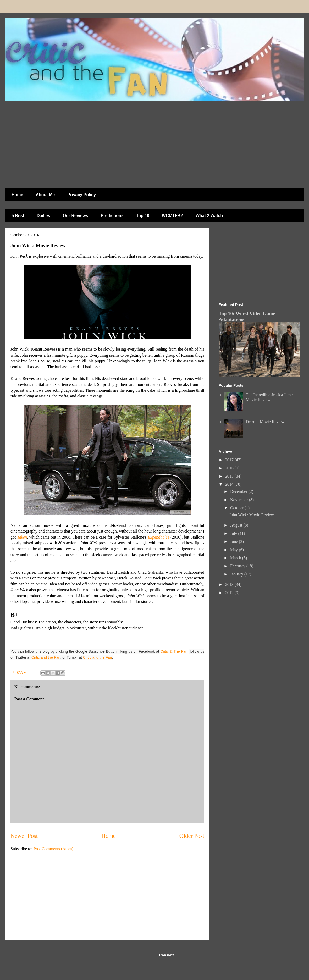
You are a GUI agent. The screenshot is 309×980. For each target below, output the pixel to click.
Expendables (158, 537)
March (236, 558)
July (234, 533)
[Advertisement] (101, 142)
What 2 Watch (209, 216)
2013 (230, 585)
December (239, 492)
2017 (230, 460)
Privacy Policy (82, 195)
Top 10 (143, 216)
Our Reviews (76, 216)
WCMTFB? (172, 216)
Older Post (192, 836)
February (238, 566)
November (240, 500)
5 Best (18, 216)
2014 (230, 484)
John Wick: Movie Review (252, 515)
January (237, 574)
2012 (230, 593)
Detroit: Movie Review (265, 422)
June (234, 542)
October (238, 508)
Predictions (112, 216)
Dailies (43, 216)
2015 (230, 476)
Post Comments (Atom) (53, 849)
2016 (230, 468)
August (237, 525)
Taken (22, 537)
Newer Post (24, 836)
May (234, 550)
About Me (45, 195)
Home (17, 195)
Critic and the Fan (46, 657)
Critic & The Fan (174, 651)
